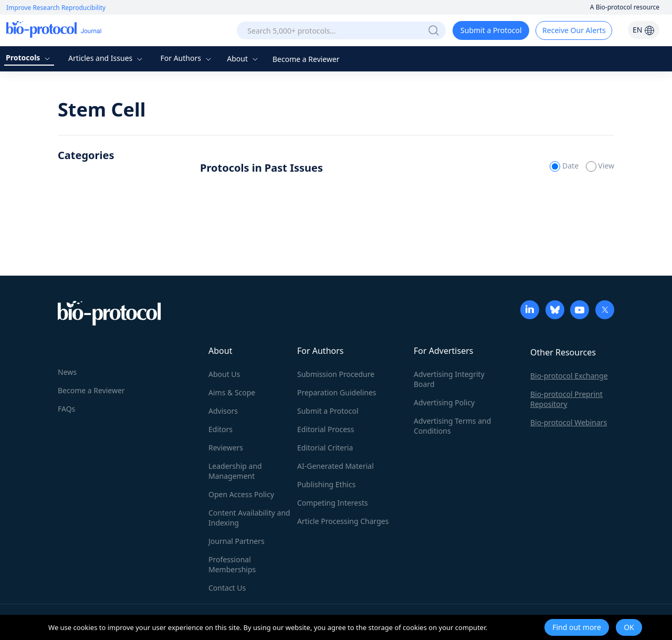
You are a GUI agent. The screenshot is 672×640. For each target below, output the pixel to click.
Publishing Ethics (326, 484)
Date (565, 166)
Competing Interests (333, 503)
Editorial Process (326, 429)
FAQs (66, 409)
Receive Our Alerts (574, 30)
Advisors (223, 411)
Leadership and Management (235, 471)
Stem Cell (102, 109)
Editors (220, 429)
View (600, 166)
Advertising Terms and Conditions (452, 426)
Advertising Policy (444, 402)
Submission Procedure (336, 374)
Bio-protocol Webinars (569, 422)
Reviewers (226, 448)
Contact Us (227, 588)
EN (644, 30)
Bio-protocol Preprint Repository (566, 399)
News (67, 372)
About (243, 59)
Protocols (29, 57)
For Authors (187, 58)
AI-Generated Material (335, 466)
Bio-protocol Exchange (569, 376)
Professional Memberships (232, 564)
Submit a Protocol (491, 30)
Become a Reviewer (306, 59)
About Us (224, 374)
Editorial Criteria (325, 448)
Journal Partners (237, 541)
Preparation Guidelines (337, 392)
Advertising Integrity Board (449, 379)
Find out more (577, 627)
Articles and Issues (107, 58)
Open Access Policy (241, 494)
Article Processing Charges (343, 521)
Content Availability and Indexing (249, 518)
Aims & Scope (232, 392)
